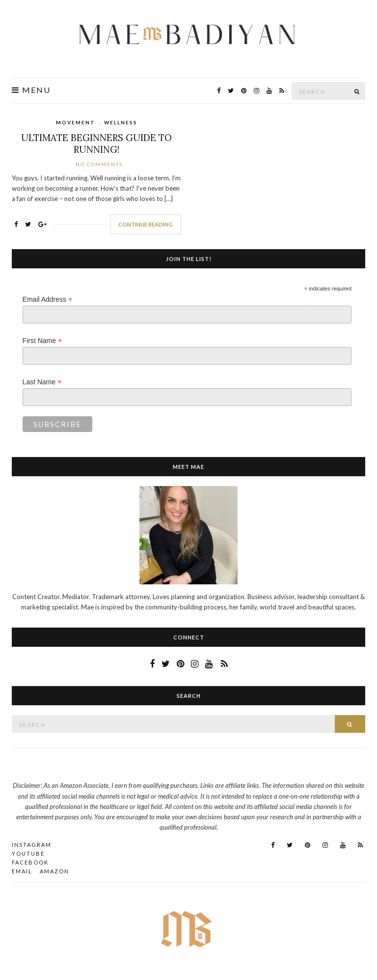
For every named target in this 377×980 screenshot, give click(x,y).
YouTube (28, 853)
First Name (42, 341)
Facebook (30, 862)
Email (22, 871)
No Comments (99, 164)
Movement (76, 122)
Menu (31, 90)
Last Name (42, 382)
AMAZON (54, 871)
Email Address (48, 300)
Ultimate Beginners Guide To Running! (96, 144)
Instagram (32, 845)
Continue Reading (146, 224)
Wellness (121, 122)
